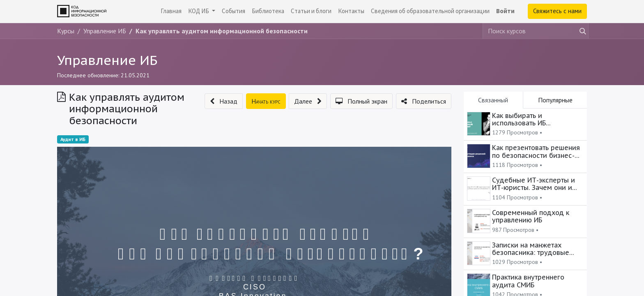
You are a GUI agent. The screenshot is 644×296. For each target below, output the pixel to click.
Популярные (555, 100)
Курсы (66, 31)
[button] (224, 101)
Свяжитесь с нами (557, 11)
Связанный (493, 100)
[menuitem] (171, 11)
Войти (505, 11)
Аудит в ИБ (73, 139)
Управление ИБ (107, 60)
